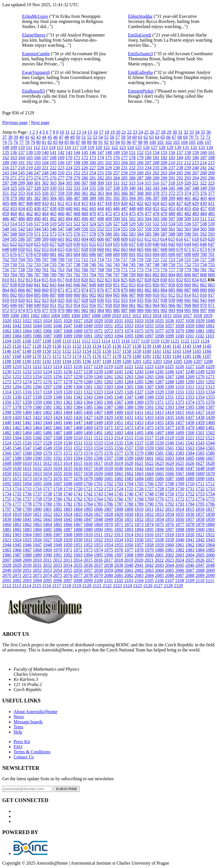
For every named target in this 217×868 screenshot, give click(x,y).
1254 (37, 377)
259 (132, 173)
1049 (88, 326)
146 (93, 152)
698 (188, 254)
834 (195, 280)
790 (61, 275)
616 (179, 239)
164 (21, 158)
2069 (210, 570)
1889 (88, 530)
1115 (116, 341)
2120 (87, 586)
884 (164, 290)
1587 (7, 458)
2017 (108, 560)
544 (37, 229)
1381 (47, 407)
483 (196, 214)
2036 (88, 565)
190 (14, 163)
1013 (147, 316)
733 (37, 265)
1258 (78, 377)
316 (156, 183)
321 (195, 183)
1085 (27, 336)
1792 (170, 504)
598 (37, 239)
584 (140, 234)
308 (93, 183)
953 (69, 305)
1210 (17, 366)
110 (21, 147)
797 (116, 275)
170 (69, 158)
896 (45, 295)
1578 (129, 453)
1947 (37, 545)
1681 (108, 479)
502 (132, 219)
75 (10, 142)
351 (6, 193)
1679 (88, 479)
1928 (58, 540)
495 (77, 219)
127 (154, 147)
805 (180, 275)
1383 (68, 407)
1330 (170, 392)
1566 (7, 453)
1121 (175, 341)
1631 (27, 468)
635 (116, 244)
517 (37, 224)
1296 (37, 387)
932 (116, 300)
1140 (157, 346)
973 (14, 310)
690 (124, 254)
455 (188, 209)
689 (116, 254)
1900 (200, 530)
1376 (210, 402)
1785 (98, 504)
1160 (147, 351)
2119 (77, 586)
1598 (119, 458)
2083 (139, 575)
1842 (37, 519)
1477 (170, 428)
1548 (37, 448)
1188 (7, 361)
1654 (47, 473)
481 (180, 214)
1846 (78, 519)
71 (197, 137)
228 (101, 168)
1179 (127, 356)
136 (14, 152)
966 (172, 305)
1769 (149, 499)
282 (101, 178)
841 (37, 285)
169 (61, 158)
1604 (180, 458)
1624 (169, 463)
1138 (137, 346)
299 (21, 183)
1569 (37, 453)
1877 (180, 524)
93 (112, 142)
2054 (58, 570)
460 (14, 214)
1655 (58, 473)
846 (77, 285)
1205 (178, 361)
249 (53, 173)
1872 (129, 524)
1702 (108, 484)
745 (132, 265)
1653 (37, 473)
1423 (47, 417)
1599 (129, 458)
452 (164, 209)
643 (180, 244)
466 (61, 214)
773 (140, 270)
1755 (7, 499)
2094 (37, 581)
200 (93, 163)
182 (164, 158)
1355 (210, 397)
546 (53, 229)
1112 (86, 341)
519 (53, 224)
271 (14, 178)
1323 (98, 392)
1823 (58, 514)
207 (148, 163)
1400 (27, 412)
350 (211, 188)
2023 (169, 560)
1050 (98, 326)
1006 (76, 316)
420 (124, 203)
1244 (149, 372)
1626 (190, 463)
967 (180, 305)
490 (37, 219)
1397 (210, 407)
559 (156, 229)
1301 (88, 387)
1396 (200, 407)
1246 (170, 372)
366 (124, 193)
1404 (68, 412)
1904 (27, 535)
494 (69, 219)
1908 (68, 535)
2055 (68, 570)
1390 (139, 407)
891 (6, 295)
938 (164, 300)
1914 (129, 535)
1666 (170, 473)
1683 (129, 479)
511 (203, 219)
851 (116, 285)
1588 (17, 458)
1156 (107, 351)
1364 (88, 402)
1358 (27, 402)
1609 (17, 463)
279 (77, 178)
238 (180, 168)
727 (203, 259)
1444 (47, 423)
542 (21, 229)
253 (85, 173)
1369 (139, 402)
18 (107, 132)
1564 (200, 448)
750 (172, 265)
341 (140, 188)
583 (132, 234)
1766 (119, 499)
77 (21, 142)
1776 (7, 504)
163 (14, 158)
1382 (58, 407)
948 (29, 305)
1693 (17, 484)
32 (186, 132)
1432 (139, 417)
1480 (200, 428)
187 (203, 158)
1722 (98, 489)
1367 (119, 402)
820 (84, 280)
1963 (200, 545)
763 (61, 270)
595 (14, 239)
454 (180, 209)
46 (55, 137)
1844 (58, 519)
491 (45, 219)
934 (132, 300)
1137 (127, 346)
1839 (7, 519)
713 (92, 259)
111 (29, 147)
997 (203, 310)
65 (163, 137)
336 (101, 188)
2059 (108, 570)
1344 (98, 397)
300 (29, 183)
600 (53, 239)
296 (211, 178)
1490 (88, 433)
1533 (98, 443)
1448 (88, 423)
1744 (108, 494)
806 (188, 275)
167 (45, 158)
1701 (98, 484)
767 (93, 270)
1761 (68, 499)
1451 (119, 423)
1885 (47, 530)
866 (21, 290)
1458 (190, 423)
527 (116, 224)
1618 (108, 463)
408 (29, 203)
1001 (25, 316)
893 (21, 295)
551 (93, 229)
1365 (98, 402)
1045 (47, 326)
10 (62, 132)
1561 (170, 448)
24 (141, 132)
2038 (108, 565)
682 (61, 254)
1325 (119, 392)
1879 (200, 524)
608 (116, 239)
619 (203, 239)
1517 (149, 438)
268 (203, 173)
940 (180, 300)
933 (124, 300)
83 (55, 142)
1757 (27, 499)
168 (53, 158)
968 (188, 305)
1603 (170, 458)
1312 (200, 387)
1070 (88, 331)
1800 (37, 509)
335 (93, 188)
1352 (180, 397)
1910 (88, 535)
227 (93, 168)
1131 (67, 346)
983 (93, 310)
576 (77, 234)
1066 (47, 331)
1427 (88, 417)
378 (6, 198)
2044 (170, 565)
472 (108, 214)
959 (116, 305)
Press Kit (22, 742)
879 (124, 290)
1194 (67, 361)
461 (21, 214)
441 (77, 209)
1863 (37, 524)
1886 (58, 530)
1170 (37, 356)
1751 (180, 494)
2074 (47, 575)
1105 (17, 341)
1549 (47, 448)
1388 (119, 407)
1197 (97, 361)
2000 (149, 555)
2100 (98, 581)
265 (180, 173)
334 (85, 188)
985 (108, 310)
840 (29, 285)
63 (151, 137)
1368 (129, 402)
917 (211, 295)
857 (164, 285)
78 (27, 142)
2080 (108, 575)
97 (134, 142)
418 (108, 203)
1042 (17, 326)
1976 (119, 550)
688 (108, 254)
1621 (139, 463)
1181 (147, 356)
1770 (159, 499)
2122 (107, 586)
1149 (37, 351)
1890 (98, 530)
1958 (149, 545)
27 (158, 132)
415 (84, 203)
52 (89, 137)
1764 (98, 499)
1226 (179, 366)
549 (77, 229)
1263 (129, 377)
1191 (37, 361)
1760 (58, 499)
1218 (98, 366)
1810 (139, 509)
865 (14, 290)
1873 (139, 524)
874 (85, 290)
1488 (68, 433)
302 (45, 183)
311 (116, 183)
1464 (37, 428)
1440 (7, 423)
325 (14, 188)
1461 (7, 428)
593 (211, 234)
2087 (180, 575)
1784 (88, 504)
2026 (200, 560)
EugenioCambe (36, 54)
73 (208, 137)
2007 (7, 560)
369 (148, 193)
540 (6, 229)
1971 (68, 550)
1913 (118, 535)
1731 (190, 489)
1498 (170, 433)
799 (132, 275)
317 (164, 183)
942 (196, 300)
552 (101, 229)
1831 (139, 514)
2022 (159, 560)
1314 (7, 392)
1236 (68, 372)
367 (132, 193)
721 (156, 259)
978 (53, 310)
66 (168, 137)
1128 (37, 346)
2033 (58, 565)
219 (29, 168)
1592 (58, 458)
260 (140, 173)
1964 (210, 545)
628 (61, 244)
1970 (58, 550)
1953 (98, 545)
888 (196, 290)
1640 (119, 468)
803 (164, 275)
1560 (159, 448)
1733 (210, 489)
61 (140, 137)
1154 (87, 351)
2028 (7, 565)
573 (53, 234)
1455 (159, 423)
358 (61, 193)
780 (196, 270)
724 (179, 259)
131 (186, 147)
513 (6, 224)
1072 (108, 331)
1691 (210, 479)
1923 (7, 540)
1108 (47, 341)
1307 (149, 387)
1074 (129, 331)
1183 (167, 356)
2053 (47, 570)
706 (37, 259)
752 (188, 265)
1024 (47, 321)
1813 (169, 509)
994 (180, 310)
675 (6, 254)
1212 (37, 366)
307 (85, 183)
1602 (159, 458)
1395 (190, 407)
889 (203, 290)
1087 (47, 336)
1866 (68, 524)
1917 (159, 535)
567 (6, 234)
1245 (159, 372)
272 (21, 178)
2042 (149, 565)
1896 (159, 530)
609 (124, 239)
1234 (47, 372)
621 (6, 244)
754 (203, 265)
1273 (17, 382)
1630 (17, 468)
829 (156, 280)
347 (188, 188)
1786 (108, 504)
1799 (27, 509)
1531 (78, 443)
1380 (37, 407)
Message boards (28, 722)
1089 (68, 336)
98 (140, 142)
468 (77, 214)
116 (68, 147)
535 (180, 224)
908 (140, 295)
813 (29, 280)
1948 (47, 545)
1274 (27, 382)
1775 (210, 499)
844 (61, 285)
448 (132, 209)
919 (14, 300)
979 (61, 310)
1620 (129, 463)
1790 (149, 504)
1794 (190, 504)
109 (14, 147)
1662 (129, 473)
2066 (180, 570)
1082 (210, 331)
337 (108, 188)
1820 (27, 514)
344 (164, 188)
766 (85, 270)
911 (164, 295)
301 (37, 183)
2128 (168, 586)
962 (140, 305)
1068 (68, 331)
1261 (108, 377)
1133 (87, 346)
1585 (200, 453)
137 (21, 152)
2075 (58, 575)
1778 (27, 504)
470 (93, 214)
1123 (195, 341)
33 (192, 132)
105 (192, 142)
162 (6, 158)
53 (95, 137)
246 (29, 173)
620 (211, 239)
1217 (88, 366)
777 (172, 270)
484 (203, 214)
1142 (177, 346)
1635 (68, 468)
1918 (169, 535)
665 (140, 249)
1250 (210, 372)
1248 (190, 372)
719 (140, 259)
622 (14, 244)
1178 (117, 356)
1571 (58, 453)
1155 (97, 351)
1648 (200, 468)
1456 (170, 423)
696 (172, 254)
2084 (149, 575)
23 (135, 132)
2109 (190, 581)
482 (188, 214)
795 (101, 275)
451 (156, 209)
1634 (58, 468)
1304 (119, 387)
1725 (129, 489)
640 (156, 244)
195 (53, 163)
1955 (119, 545)
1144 (197, 346)
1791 (159, 504)
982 (85, 310)
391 (108, 198)
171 (77, 158)
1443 (37, 423)
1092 (98, 336)
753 (196, 265)
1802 (58, 509)
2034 (68, 565)
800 (140, 275)
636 (124, 244)
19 (112, 132)
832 (179, 280)
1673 (27, 479)
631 (85, 244)
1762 (78, 499)
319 (179, 183)
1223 (149, 366)
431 (211, 203)
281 (93, 178)
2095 (47, 581)
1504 (17, 438)
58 (123, 137)
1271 (210, 377)
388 (85, 198)
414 (77, 203)
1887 (68, 530)
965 (164, 305)
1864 (47, 524)
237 (172, 168)
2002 (170, 555)
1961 (180, 545)
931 (108, 300)
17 (101, 132)
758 (21, 270)
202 (108, 163)
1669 (200, 473)
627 (53, 244)
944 (211, 300)
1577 (119, 453)
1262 (119, 377)
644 (188, 244)
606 (101, 239)
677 (21, 254)
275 (45, 178)
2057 (88, 570)
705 (29, 259)
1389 (129, 407)
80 (38, 142)
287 (140, 178)
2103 (129, 581)
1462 (17, 428)
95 (123, 142)
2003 (180, 555)
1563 (190, 448)
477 (148, 214)
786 (29, 275)
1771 (170, 499)
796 (108, 275)
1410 (129, 412)
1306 (139, 387)
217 (14, 168)
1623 (159, 463)
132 (194, 147)
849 (101, 285)
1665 (159, 473)
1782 (68, 504)
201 (101, 163)
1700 (88, 484)
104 (184, 142)
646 (203, 244)
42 (33, 137)
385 (61, 198)
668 (164, 249)
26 (152, 132)
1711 (200, 484)
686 (93, 254)
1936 (139, 540)
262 (156, 173)
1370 (149, 402)
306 (77, 183)
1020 (7, 321)
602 (69, 239)
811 (13, 280)
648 (6, 249)
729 (6, 265)
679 (37, 254)
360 (77, 193)
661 (108, 249)
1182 (157, 356)
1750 (170, 494)
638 (140, 244)
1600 (139, 458)
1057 (170, 326)
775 (156, 270)
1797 (7, 509)
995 (188, 310)
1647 (190, 468)
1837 (200, 514)
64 (157, 137)
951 (53, 305)
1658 (88, 473)
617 (187, 239)
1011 (126, 316)
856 (156, 285)
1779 (37, 504)
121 (107, 147)
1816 (200, 509)
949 (37, 305)
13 (79, 132)
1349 (149, 397)
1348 (139, 397)
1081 (200, 331)
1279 (78, 382)
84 (61, 142)
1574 (88, 453)
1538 (149, 443)
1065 (37, 331)
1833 (159, 514)
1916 (149, 535)
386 (69, 198)
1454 (149, 423)
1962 (190, 545)
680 (45, 254)
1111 (76, 341)
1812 (159, 509)
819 (77, 280)
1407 (98, 412)
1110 (67, 341)
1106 (27, 341)
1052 (119, 326)
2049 (7, 570)
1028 (88, 321)
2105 (149, 581)
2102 (119, 581)
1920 (190, 535)
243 (6, 173)
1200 (127, 361)
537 (196, 224)
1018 (198, 316)
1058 (180, 326)
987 (124, 310)
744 (124, 265)
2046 (190, 565)
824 (116, 280)
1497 (159, 433)
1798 (17, 509)
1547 (27, 448)
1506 (37, 438)
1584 (190, 453)
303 (53, 183)
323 (211, 183)
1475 (149, 428)
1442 (27, 423)
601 (61, 239)
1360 (47, 402)
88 (84, 142)
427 (179, 203)
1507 (47, 438)
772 (132, 270)
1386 (98, 407)
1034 (149, 321)
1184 (177, 356)
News (19, 717)
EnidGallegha (140, 72)
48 (67, 137)
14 (84, 132)
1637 (88, 468)
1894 (139, 530)
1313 (210, 387)
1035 (159, 321)
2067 (190, 570)
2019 (129, 560)
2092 (17, 581)
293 (188, 178)
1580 (149, 453)
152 (140, 152)
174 (101, 158)
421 (132, 203)
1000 (15, 316)
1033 (139, 321)
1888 (78, 530)
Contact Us (24, 757)
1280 (88, 382)
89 (89, 142)
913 (179, 295)
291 (172, 178)
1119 (155, 341)
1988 (27, 555)
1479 (190, 428)
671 (188, 249)
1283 (119, 382)
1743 (98, 494)
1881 (7, 530)
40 (21, 137)
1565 (210, 448)
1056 (159, 326)
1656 (68, 473)
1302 (98, 387)
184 (180, 158)
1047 (68, 326)
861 (196, 285)
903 (101, 295)
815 (45, 280)
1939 (170, 540)
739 (85, 265)
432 (6, 209)
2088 (190, 575)
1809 (129, 509)
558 (148, 229)
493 (61, 219)
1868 (88, 524)
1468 (78, 428)
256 (108, 173)
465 (53, 214)
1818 (7, 514)
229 (108, 168)
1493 (119, 433)
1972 (78, 550)
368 (140, 193)
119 (91, 147)
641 (164, 244)
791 (69, 275)
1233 (37, 372)
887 (188, 290)
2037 (98, 565)
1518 (159, 438)
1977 (129, 550)
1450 (108, 423)
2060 (119, 570)
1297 (47, 387)
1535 (119, 443)
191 (21, 163)
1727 (149, 489)
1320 (68, 392)
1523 (210, 438)
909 (148, 295)
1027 (78, 321)
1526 (27, 443)
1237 (78, 372)
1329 (159, 392)
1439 (210, 417)
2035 (78, 565)
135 (6, 152)
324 (6, 188)
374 (188, 193)
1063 (17, 331)
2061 (129, 570)
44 (44, 137)
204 (124, 163)
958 (108, 305)
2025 (190, 560)
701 (211, 254)
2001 (159, 555)
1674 (37, 479)
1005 (66, 316)
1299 (68, 387)
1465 (47, 428)
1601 (149, 458)
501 (124, 219)
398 (164, 198)
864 (6, 290)
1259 (88, 377)
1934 (119, 540)
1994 (88, 555)
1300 (78, 387)
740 (93, 265)
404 (211, 198)
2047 (200, 565)
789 (53, 275)
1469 (88, 428)
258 (124, 173)
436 (37, 209)
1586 (210, 453)
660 (101, 249)
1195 (77, 361)
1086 (37, 336)
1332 (190, 392)
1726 (139, 489)
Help (18, 732)
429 (195, 203)
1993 (78, 555)
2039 (119, 565)
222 (53, 168)
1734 (7, 494)
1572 (68, 453)
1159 (137, 351)
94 (118, 142)
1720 (78, 489)
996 (196, 310)
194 (45, 163)
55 (106, 137)
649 (14, 249)
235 (156, 168)
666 (148, 249)
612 (148, 239)
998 (211, 310)
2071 (17, 575)
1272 (7, 382)
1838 (210, 514)
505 (156, 219)
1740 (68, 494)
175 (108, 158)
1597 (108, 458)
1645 (170, 468)
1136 (117, 346)
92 (106, 142)
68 (180, 137)
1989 (37, 555)
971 (211, 305)
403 (203, 198)
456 (196, 209)
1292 (210, 382)
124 (130, 147)
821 (92, 280)
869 (45, 290)
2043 (159, 565)
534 (172, 224)
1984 (200, 550)
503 (140, 219)
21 (124, 132)
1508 (58, 438)
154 (156, 152)
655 (61, 249)
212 (187, 163)
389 (93, 198)
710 (69, 259)
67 (174, 137)
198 (77, 163)
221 (45, 168)
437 (45, 209)
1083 (7, 336)
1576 (108, 453)
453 (172, 209)
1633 (47, 468)
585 (148, 234)
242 (211, 168)
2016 (98, 560)
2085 (159, 575)
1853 (149, 519)
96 (129, 142)
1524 (7, 443)
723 (172, 259)
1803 (68, 509)
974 (21, 310)
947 (21, 305)
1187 (207, 356)
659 (93, 249)
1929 (68, 540)
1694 (27, 484)
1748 (149, 494)
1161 (157, 351)
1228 (200, 366)
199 (85, 163)
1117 (135, 341)
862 (203, 285)
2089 (200, 575)
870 (53, 290)
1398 (7, 412)
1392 (159, 407)
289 (156, 178)
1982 (180, 550)
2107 (170, 581)
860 (188, 285)
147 (101, 152)
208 (156, 163)
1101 (189, 336)
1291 (200, 382)
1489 (78, 433)
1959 (159, 545)
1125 (7, 346)
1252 (17, 377)
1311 (190, 387)
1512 (98, 438)
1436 (180, 417)
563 (188, 229)
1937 (149, 540)
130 (178, 147)
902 (93, 295)
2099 (88, 581)
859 (180, 285)
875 (93, 290)
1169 (27, 356)
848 (93, 285)
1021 (17, 321)
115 (60, 147)
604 (85, 239)
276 (53, 178)
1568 (27, 453)
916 (203, 295)
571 (37, 234)
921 (29, 300)
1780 (47, 504)
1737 (37, 494)
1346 (119, 397)
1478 (180, 428)
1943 (210, 540)
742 (108, 265)
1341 (68, 397)
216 (6, 168)
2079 (98, 575)
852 (124, 285)
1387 (108, 407)
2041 (139, 565)
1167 (7, 356)
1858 (200, 519)
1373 (180, 402)
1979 (149, 550)
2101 (108, 581)
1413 (159, 412)
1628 (210, 463)
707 (45, 259)
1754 (210, 494)
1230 (7, 372)
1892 (119, 530)
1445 (58, 423)
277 (61, 178)
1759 (47, 499)
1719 (68, 489)
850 (108, 285)
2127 (158, 586)
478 (156, 214)
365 (116, 193)
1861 (17, 524)
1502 (210, 433)
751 (180, 265)
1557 (129, 448)
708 (53, 259)
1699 (78, 484)
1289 (180, 382)
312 (124, 183)
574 (61, 234)
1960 (170, 545)
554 (116, 229)
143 (69, 152)
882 (148, 290)
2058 (98, 570)
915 (195, 295)
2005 (200, 555)
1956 (129, 545)
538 (203, 224)
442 (85, 209)
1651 (17, 473)
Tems (18, 727)
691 (132, 254)
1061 (210, 326)
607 (108, 239)
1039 (200, 321)
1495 (139, 433)
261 (148, 173)
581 (116, 234)
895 (37, 295)
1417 (200, 412)
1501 (200, 433)
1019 (208, 316)
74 (5, 142)
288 (148, 178)
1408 (108, 412)
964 (156, 305)
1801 (47, 509)
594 (6, 239)
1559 (149, 448)
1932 (98, 540)
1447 (78, 423)
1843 (47, 519)
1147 (17, 351)
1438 (200, 417)
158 (188, 152)
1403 (58, 412)
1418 (210, 412)
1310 (180, 387)
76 (16, 142)
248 (45, 173)
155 (164, 152)
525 (101, 224)
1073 (119, 331)
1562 (180, 448)
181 (156, 158)
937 (156, 300)
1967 (27, 550)
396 (148, 198)
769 (108, 270)
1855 (170, 519)
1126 (17, 346)
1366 (108, 402)
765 (77, 270)
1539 (159, 443)
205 (132, 163)
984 (101, 310)
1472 (119, 428)
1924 (17, 540)
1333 (200, 392)
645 (196, 244)
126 (146, 147)
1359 (37, 402)
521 (69, 224)
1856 (180, 519)
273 (29, 178)
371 (164, 193)
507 (172, 219)
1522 (200, 438)
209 (164, 163)
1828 (108, 514)
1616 (88, 463)
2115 (37, 586)
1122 (185, 341)
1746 (129, 494)
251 (69, 173)
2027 (210, 560)
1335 (7, 397)
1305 (129, 387)
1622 (149, 463)
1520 (179, 438)
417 (100, 203)
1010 (116, 316)
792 (77, 275)
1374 (190, 402)
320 (187, 183)
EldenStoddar (140, 16)
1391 (149, 407)
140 (45, 152)
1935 (129, 540)
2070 (7, 575)
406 (14, 203)
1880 (210, 524)
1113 (96, 341)
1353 (190, 397)
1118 (145, 341)
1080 (190, 331)
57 (118, 137)
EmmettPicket (141, 91)
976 (37, 310)
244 (14, 173)
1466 (58, 428)
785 (21, 275)
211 (180, 163)
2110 (200, 581)
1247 (180, 372)
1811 (149, 509)
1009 (106, 316)
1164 (187, 351)
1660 (108, 473)
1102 (200, 336)
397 (156, 198)
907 (132, 295)
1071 (98, 331)
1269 (190, 377)
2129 (178, 586)
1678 (78, 479)
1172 (57, 356)
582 (124, 234)
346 (180, 188)
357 (53, 193)
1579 (139, 453)
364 (108, 193)
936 (148, 300)
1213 (47, 366)
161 (211, 152)
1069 (78, 331)
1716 (37, 489)
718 (132, 259)
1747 (139, 494)
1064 (27, 331)
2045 (180, 565)
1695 (37, 484)
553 (108, 229)
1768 (139, 499)
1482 (7, 433)
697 (180, 254)
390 (101, 198)
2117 (57, 586)
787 (37, 275)
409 (37, 203)
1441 (17, 423)
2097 (68, 581)
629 (69, 244)
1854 (159, 519)
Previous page (15, 122)
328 (37, 188)
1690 (200, 479)
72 (202, 137)
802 (156, 275)
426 (172, 203)
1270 (200, 377)
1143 (187, 346)
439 (61, 209)
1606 (200, 458)
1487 (58, 433)
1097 (149, 336)
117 (75, 147)
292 (180, 178)
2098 (78, 581)
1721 (88, 489)
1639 (108, 468)
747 (148, 265)
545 (45, 229)
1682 (119, 479)
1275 (37, 382)
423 (148, 203)
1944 (7, 545)
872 (69, 290)
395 (140, 198)
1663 (139, 473)
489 (29, 219)
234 (148, 168)
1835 (180, 514)
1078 (170, 331)
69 (185, 137)
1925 (27, 540)
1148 (27, 351)
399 (172, 198)
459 (6, 214)
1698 (68, 484)
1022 (27, 321)
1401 (37, 412)
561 (172, 229)
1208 (208, 361)
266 (188, 173)
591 (196, 234)
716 (116, 259)
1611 (37, 463)
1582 (170, 453)
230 (116, 168)
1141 (167, 346)
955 (85, 305)
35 (203, 132)
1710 (190, 484)
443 (93, 209)
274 (37, 178)
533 (164, 224)
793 (85, 275)
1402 (47, 412)
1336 (17, 397)
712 (84, 259)
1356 (7, 402)
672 (196, 249)
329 (45, 188)
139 (37, 152)
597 (29, 239)
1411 (139, 412)
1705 (139, 484)
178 (132, 158)
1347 (129, 397)
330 (53, 188)
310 (108, 183)
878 (116, 290)
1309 (170, 387)
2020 (139, 560)
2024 (179, 560)
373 (180, 193)
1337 (27, 397)
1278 (68, 382)
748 (156, 265)
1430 (119, 417)
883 (156, 290)
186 (196, 158)
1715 (27, 489)
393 (124, 198)
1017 (187, 316)
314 (140, 183)
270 (6, 178)
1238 (88, 372)
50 (78, 137)
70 (191, 137)
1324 (108, 392)
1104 (7, 341)
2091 (7, 581)
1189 (17, 361)
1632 (37, 468)
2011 (47, 560)
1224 (159, 366)
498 (101, 219)
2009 (27, 560)
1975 (108, 550)
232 (132, 168)
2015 (88, 560)
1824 (68, 514)
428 (187, 203)
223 (61, 168)
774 (148, 270)
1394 (180, 407)
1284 (129, 382)
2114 (27, 586)
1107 (37, 341)
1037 (180, 321)
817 (61, 280)
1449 (98, 423)
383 (45, 198)
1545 (7, 448)
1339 (47, 397)
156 (172, 152)
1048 (78, 326)
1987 (17, 555)
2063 (149, 570)
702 (6, 259)
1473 (129, 428)
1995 (98, 555)
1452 (129, 423)
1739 (58, 494)
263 (164, 173)
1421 (27, 417)
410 (45, 203)
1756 (17, 499)
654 (53, 249)
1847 (88, 519)
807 (196, 275)
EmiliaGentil (140, 35)
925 (61, 300)
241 (203, 168)
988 (132, 310)
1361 (58, 402)
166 (37, 158)
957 (101, 305)
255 (101, 173)
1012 (136, 316)
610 (132, 239)
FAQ (18, 747)
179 (140, 158)
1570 (47, 453)
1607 (210, 458)
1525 (17, 443)
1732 (200, 489)
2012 (57, 560)
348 (196, 188)
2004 (190, 555)
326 (21, 188)
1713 (7, 489)
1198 (107, 361)
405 (6, 203)
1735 (17, 494)
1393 (170, 407)
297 (6, 183)
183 (172, 158)
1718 (58, 489)
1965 (7, 550)
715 (108, 259)
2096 (58, 581)
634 (108, 244)
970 (203, 305)
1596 (98, 458)
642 (172, 244)
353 (21, 193)
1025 (58, 321)
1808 (119, 509)
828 (148, 280)
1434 (159, 417)
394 (132, 198)
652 (37, 249)
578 (93, 234)
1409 (119, 412)
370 (156, 193)
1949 (58, 545)
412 (61, 203)
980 (69, 310)
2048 (210, 565)
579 (101, 234)
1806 (98, 509)
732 (29, 265)
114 (52, 147)
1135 (107, 346)
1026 (68, 321)
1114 (106, 341)
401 (188, 198)
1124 (205, 341)
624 (29, 244)
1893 (129, 530)
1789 (139, 504)
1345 (108, 397)
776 (164, 270)
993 (172, 310)
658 (85, 249)
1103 (210, 336)
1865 (58, 524)
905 (116, 295)
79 (33, 142)
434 (21, 209)
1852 (139, 519)
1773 (190, 499)
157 (180, 152)
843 (53, 285)
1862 (27, 524)
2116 (47, 586)
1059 (190, 326)
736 (61, 265)
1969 (47, 550)
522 (77, 224)
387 (77, 198)
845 (69, 285)
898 (61, 295)
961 (132, 305)
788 (45, 275)
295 (203, 178)
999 (6, 316)
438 (53, 209)
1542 (190, 443)
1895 (149, 530)
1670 (210, 473)
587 (164, 234)
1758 (37, 499)
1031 (119, 321)
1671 (7, 479)
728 (211, 259)
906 (124, 295)
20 (118, 132)
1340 (58, 397)
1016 (177, 316)
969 (196, 305)
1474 (139, 428)
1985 (210, 550)
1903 (17, 535)
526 (108, 224)
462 (29, 214)
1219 (108, 366)
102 (168, 142)
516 (29, 224)
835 (203, 280)
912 (172, 295)
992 (164, 310)
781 (203, 270)
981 (77, 310)
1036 (170, 321)
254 (93, 173)
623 (21, 244)
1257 (68, 377)
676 (14, 254)
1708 (170, 484)
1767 (129, 499)
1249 (200, 372)
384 (53, 198)
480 (172, 214)
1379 (27, 407)
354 (29, 193)
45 (50, 137)
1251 (7, 377)
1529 (58, 443)
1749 (159, 494)
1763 (88, 499)
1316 (27, 392)
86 (72, 142)
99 (146, 142)
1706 (149, 484)
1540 (170, 443)
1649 (210, 468)
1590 (37, 458)
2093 (27, 581)
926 (69, 300)
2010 (37, 560)
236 (164, 168)
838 (14, 285)
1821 (37, 514)
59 (129, 137)
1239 (98, 372)
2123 (117, 586)
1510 (78, 438)
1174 (77, 356)
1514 (118, 438)
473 (116, 214)
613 (156, 239)
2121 (97, 586)
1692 (7, 484)
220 (37, 168)
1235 (58, 372)
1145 (207, 346)
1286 (149, 382)
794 (93, 275)
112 (37, 147)
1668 (190, 473)
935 (140, 300)
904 (108, 295)
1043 (27, 326)
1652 (27, 473)
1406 (88, 412)
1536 (129, 443)
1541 (180, 443)
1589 (27, 458)
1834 (170, 514)
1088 (58, 336)
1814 (179, 509)
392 (116, 198)
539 (211, 224)
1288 (170, 382)
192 (29, 163)
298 (14, 183)
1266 (159, 377)
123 (122, 147)
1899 (190, 530)
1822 (47, 514)
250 (61, 173)
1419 (7, 417)
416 (92, 203)
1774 (200, 499)
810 (6, 280)
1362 (68, 402)
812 (21, 280)
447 (124, 209)
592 (203, 234)
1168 (17, 356)
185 (188, 158)
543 (29, 229)
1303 (108, 387)
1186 (197, 356)
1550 (58, 448)
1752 (190, 494)
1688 (180, 479)
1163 (177, 351)
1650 (7, 473)
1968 (37, 550)
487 (14, 219)
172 (85, 158)
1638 (98, 468)
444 (101, 209)
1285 (139, 382)
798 (124, 275)
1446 (68, 423)
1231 (17, 372)
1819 (17, 514)
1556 (119, 448)
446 (116, 209)
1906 (47, 535)
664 (132, 249)
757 (14, 270)
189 (6, 163)
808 (203, 275)
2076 (68, 575)
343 (156, 188)
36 (209, 132)
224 (69, 168)
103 (176, 142)
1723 (108, 489)
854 (140, 285)
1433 (149, 417)
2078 (88, 575)
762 (53, 270)
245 (21, 173)
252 (77, 173)
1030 (108, 321)
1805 (88, 509)
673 (203, 249)
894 (29, 295)
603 (77, 239)
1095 (129, 336)
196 (61, 163)
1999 (139, 555)
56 (112, 137)
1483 (17, 433)
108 (6, 147)
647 (211, 244)
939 (172, 300)
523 (85, 224)
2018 (118, 560)
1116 (126, 341)
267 (196, 173)
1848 (98, 519)
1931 (88, 540)
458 (211, 209)
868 (37, 290)
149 (116, 152)
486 (6, 219)
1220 (118, 366)
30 (175, 132)
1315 (17, 392)
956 (93, 305)
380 (21, 198)
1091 (88, 336)
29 (169, 132)
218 (21, 168)
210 (172, 163)
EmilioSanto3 (140, 54)
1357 (17, 402)
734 (45, 265)
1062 (7, 331)
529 (132, 224)
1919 (179, 535)
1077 (159, 331)
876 (101, 290)
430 (203, 203)
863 (211, 285)
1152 (67, 351)
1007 (86, 316)
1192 (47, 361)
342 (148, 188)
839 (21, 285)
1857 (190, 519)
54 (101, 137)
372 (172, 193)
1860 (7, 524)
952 (61, 305)
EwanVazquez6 (36, 72)
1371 (159, 402)
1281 (98, 382)
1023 (37, 321)
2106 (159, 581)
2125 (138, 586)
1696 (47, 484)
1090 (78, 336)
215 (211, 163)
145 (85, 152)
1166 (207, 351)
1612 (47, 463)
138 (29, 152)
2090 (210, 575)
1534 (108, 443)
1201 (137, 361)
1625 (179, 463)
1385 (88, 407)
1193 (57, 361)
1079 (180, 331)
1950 (68, 545)
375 (196, 193)
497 (93, 219)
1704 (129, 484)
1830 (129, 514)
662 (116, 249)
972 (6, 310)
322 (203, 183)
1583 (180, 453)
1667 (180, 473)
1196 (87, 361)
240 (196, 168)
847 (85, 285)
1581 (159, 453)
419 (116, 203)
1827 (98, 514)
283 (108, 178)
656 (69, 249)
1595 (88, 458)
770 (116, 270)
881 (140, 290)
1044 (37, 326)
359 (69, 193)
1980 (159, 550)
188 (211, 158)
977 (45, 310)
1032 (129, 321)
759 (29, 270)
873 (77, 290)
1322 (88, 392)
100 (153, 142)
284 (116, 178)
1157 (117, 351)
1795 (200, 504)
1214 (57, 366)
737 (69, 265)
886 (180, 290)
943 (203, 300)
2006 (210, 555)
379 (14, 198)
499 (108, 219)
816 (53, 280)
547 (61, 229)
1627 (200, 463)
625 (37, 244)
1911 (98, 535)
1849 (108, 519)
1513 (108, 438)
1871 (119, 524)
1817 (210, 509)
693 (148, 254)
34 (197, 132)
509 (188, 219)
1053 (129, 326)
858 (172, 285)
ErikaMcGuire (35, 16)
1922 (210, 535)
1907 (58, 535)
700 (203, 254)
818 (69, 280)
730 (14, 265)
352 (14, 193)
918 (6, 300)
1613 (57, 463)
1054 (139, 326)
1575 (98, 453)
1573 (78, 453)
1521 (190, 438)
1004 (55, 316)
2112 (7, 586)
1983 (190, 550)
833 (187, 280)
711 (77, 259)
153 (148, 152)
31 (180, 132)
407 (21, 203)
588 (172, 234)
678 (29, 254)
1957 (139, 545)
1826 (88, 514)
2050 (17, 570)
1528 (47, 443)
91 (101, 142)
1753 (200, 494)
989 (140, 310)
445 (108, 209)
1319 (58, 392)
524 (93, 224)
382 (37, 198)
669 (172, 249)
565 (203, 229)
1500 (190, 433)
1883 (27, 530)
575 (69, 234)
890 (211, 290)
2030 (27, 565)
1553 (88, 448)
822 (100, 280)
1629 (7, 468)
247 (37, 173)
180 (148, 158)
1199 (117, 361)
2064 (159, 570)
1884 (37, 530)
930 (101, 300)
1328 (149, 392)
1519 (169, 438)
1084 (17, 336)
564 (196, 229)
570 (29, 234)
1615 (78, 463)
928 (85, 300)
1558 (139, 448)
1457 (180, 423)
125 (138, 147)
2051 (27, 570)
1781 (58, 504)
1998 (129, 555)
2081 (119, 575)
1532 (88, 443)
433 (14, 209)
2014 (78, 560)
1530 (68, 443)
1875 (159, 524)
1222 (139, 366)
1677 (68, 479)
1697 (58, 484)
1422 (37, 417)
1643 (149, 468)
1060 (200, 326)
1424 (58, 417)
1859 (210, 519)
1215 (68, 366)
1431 (129, 417)
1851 (129, 519)
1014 (157, 316)
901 (85, 295)
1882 (17, 530)
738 (77, 265)
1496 (149, 433)
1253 (27, 377)
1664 (149, 473)
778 (180, 270)
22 (129, 132)
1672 (17, 479)
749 (164, 265)
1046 (58, 326)
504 (148, 219)
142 (61, 152)
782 (211, 270)
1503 (7, 438)
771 (124, 270)
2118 (67, 586)
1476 (159, 428)
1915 (139, 535)
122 (114, 147)
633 (101, 244)
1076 (149, 331)
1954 (108, 545)
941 (188, 300)
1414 (169, 412)
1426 (78, 417)
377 (211, 193)
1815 (190, 509)
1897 (170, 530)
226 (85, 168)
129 (170, 147)
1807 (108, 509)
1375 (200, 402)
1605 (190, 458)
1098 (159, 336)
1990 (47, 555)
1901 (210, 530)
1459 (200, 423)
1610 (27, 463)
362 (93, 193)
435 (29, 209)
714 (100, 259)
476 (140, 214)
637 (132, 244)
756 (6, 270)
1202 (147, 361)
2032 (47, 565)
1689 (190, 479)
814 (37, 280)
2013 (68, 560)
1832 (149, 514)
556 (132, 229)
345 (172, 188)
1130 (57, 346)
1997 (119, 555)
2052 (37, 570)
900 (77, 295)
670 (180, 249)
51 (84, 137)
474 (124, 214)
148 (108, 152)
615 (172, 239)
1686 (159, 479)
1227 (190, 366)
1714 (17, 489)
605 (93, 239)
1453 (139, 423)
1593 (68, 458)
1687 (170, 479)
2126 (148, 586)
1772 (180, 499)
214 (203, 163)
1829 (119, 514)
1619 (118, 463)
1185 (187, 356)
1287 (159, 382)
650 (21, 249)
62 (146, 137)
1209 (7, 366)
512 (211, 219)
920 (21, 300)
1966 (17, 550)
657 (77, 249)
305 (69, 183)
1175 (87, 356)
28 (163, 132)
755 (211, 265)
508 (180, 219)
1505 (27, 438)
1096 (139, 336)
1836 (190, 514)
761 (45, 270)
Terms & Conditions (32, 752)
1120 (165, 341)
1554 (98, 448)
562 (180, 229)
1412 (149, 412)
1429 (108, 417)
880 (132, 290)
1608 (7, 463)
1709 (180, 484)
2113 (17, 586)
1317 (37, 392)
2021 (149, 560)
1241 (119, 372)
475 (132, 214)
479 (164, 214)
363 (101, 193)
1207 (198, 361)
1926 (37, 540)
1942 (200, 540)
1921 (200, 535)
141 (53, 152)
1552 (78, 448)
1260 (98, 377)
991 (156, 310)
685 (85, 254)
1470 (98, 428)
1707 (159, 484)
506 (164, 219)
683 (69, 254)
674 (211, 249)
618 (195, 239)
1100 (180, 336)
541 (14, 229)
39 (16, 137)
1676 (58, 479)
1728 (159, 489)
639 (148, 244)
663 (124, 249)
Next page (40, 122)
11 (67, 132)
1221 (129, 366)
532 (156, 224)
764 (69, 270)
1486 (47, 433)
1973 (88, 550)
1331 (180, 392)
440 (69, 209)
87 (78, 142)
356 (45, 193)
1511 (88, 438)
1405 (78, 412)
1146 (7, 351)
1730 (180, 489)
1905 (37, 535)
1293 (7, 387)
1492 (108, 433)
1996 (108, 555)
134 (209, 147)
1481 (210, 428)
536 (188, 224)
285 (124, 178)
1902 (7, 535)
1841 (27, 519)
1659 (98, 473)
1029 (98, 321)
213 (195, 163)
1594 (78, 458)
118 (83, 147)
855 (148, 285)
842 (45, 285)
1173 (67, 356)
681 (53, 254)
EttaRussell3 (33, 91)
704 (21, 259)
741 (101, 265)
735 (53, 265)
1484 (27, 433)
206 (140, 163)
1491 (98, 433)
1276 (47, 382)
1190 (27, 361)
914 (187, 295)
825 (124, 280)
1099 (170, 336)
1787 (119, 504)
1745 (119, 494)
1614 (68, 463)
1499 (180, 433)
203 (116, 163)
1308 (159, 387)
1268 (180, 377)
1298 (58, 387)
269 (211, 173)
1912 (108, 535)
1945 (17, 545)
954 (77, 305)
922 (37, 300)
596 (21, 239)
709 (61, 259)
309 (101, 183)
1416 (190, 412)
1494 (129, 433)
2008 (17, 560)
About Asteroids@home (35, 712)
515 (21, 224)
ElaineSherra (34, 35)
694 (156, 254)
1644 (159, 468)
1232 (27, 372)
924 (53, 300)
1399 (17, 412)
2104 (139, 581)
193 (37, 163)
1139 (147, 346)
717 (124, 259)
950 (45, 305)
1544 (210, 443)
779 (188, 270)
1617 (98, 463)
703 (14, 259)
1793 (180, 504)
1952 (88, 545)
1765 (108, 499)
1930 (78, 540)
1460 (210, 423)
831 (172, 280)
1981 (170, 550)
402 (196, 198)
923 (45, 300)
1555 (108, 448)
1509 (68, 438)
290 (164, 178)
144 (77, 152)
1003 (45, 316)
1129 (47, 346)
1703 (119, 484)
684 (77, 254)
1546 (17, 448)
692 (140, 254)
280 (85, 178)
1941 (190, 540)
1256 (58, 377)
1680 (98, 479)
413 (69, 203)
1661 (119, 473)
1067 (58, 331)
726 (195, 259)
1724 (119, 489)
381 (29, 198)
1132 (77, 346)
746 (140, 265)
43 (38, 137)
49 (72, 137)
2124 (127, 586)
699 (196, 254)
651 (29, 249)
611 (140, 239)
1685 (149, 479)
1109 (57, 341)
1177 (107, 356)
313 (132, 183)
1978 (139, 550)
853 (132, 285)
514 (14, 224)
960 (124, 305)
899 (69, 295)
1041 (7, 326)
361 (85, 193)
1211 (27, 366)
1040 (210, 321)
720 (148, 259)
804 (172, 275)
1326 (129, 392)
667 (156, 249)
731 (21, 265)
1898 (180, 530)
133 (201, 147)
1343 (88, 397)
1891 (108, 530)
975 (29, 310)
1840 (17, 519)
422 (140, 203)
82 (50, 142)
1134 (97, 346)
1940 (180, 540)
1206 (188, 361)
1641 (129, 468)
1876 (170, 524)
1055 (149, 326)
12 (73, 132)
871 (61, 290)
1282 (108, 382)
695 (164, 254)
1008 (96, 316)
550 (85, 229)
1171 (47, 356)
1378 (17, 407)
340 (132, 188)
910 (156, 295)
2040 (129, 565)
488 (21, 219)
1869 (98, 524)
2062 (139, 570)
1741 (78, 494)
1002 (35, 316)
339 (124, 188)
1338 (37, 397)
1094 (119, 336)
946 (14, 305)
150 (124, 152)
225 (77, 168)
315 (148, 183)
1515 (129, 438)
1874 (149, 524)
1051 (108, 326)
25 (146, 132)
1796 (210, 504)
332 (69, 188)
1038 (190, 321)
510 (196, 219)
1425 (68, 417)
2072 (27, 575)
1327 (139, 392)
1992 (68, 555)
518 (45, 224)
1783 (78, 504)
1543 (200, 443)
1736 (27, 494)
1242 (129, 372)
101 (160, 142)
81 (44, 142)
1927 (47, 540)
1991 (58, 555)
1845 (68, 519)
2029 (17, 565)
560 (164, 229)
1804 (78, 509)
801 (148, 275)
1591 (47, 458)
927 (77, 300)
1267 (170, 377)
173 (93, 158)
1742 (88, 494)
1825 (78, 514)
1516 (139, 438)
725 (187, 259)
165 (29, 158)
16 (96, 132)
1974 (98, 550)
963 (148, 305)
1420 (17, 417)
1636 (78, 468)
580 (108, 234)
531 (148, 224)
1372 (170, 402)
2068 (200, 570)
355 (37, 193)
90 (95, 142)
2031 (37, 565)
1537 (139, 443)
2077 (78, 575)
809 (211, 275)
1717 (47, 489)
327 (29, 188)
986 (116, 310)
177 (124, 158)
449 (140, 209)
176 (116, 158)
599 (45, 239)
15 (90, 132)
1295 (27, 387)
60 (134, 137)
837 (6, 285)
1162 (167, 351)
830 (164, 280)
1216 (78, 366)
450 (148, 209)
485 (211, 214)
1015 (167, 316)
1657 (78, 473)
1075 (139, 331)
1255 (47, 377)
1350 (159, 397)
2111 (210, 581)
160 (203, 152)
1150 (47, 351)
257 (116, 173)
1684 (139, 479)
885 (172, 290)
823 (108, 280)
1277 (58, 382)
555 (124, 229)
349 (203, 188)
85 (67, 142)
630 (77, 244)
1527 (37, 443)
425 (164, 203)
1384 (78, 407)
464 (45, 214)
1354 (200, 397)
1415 (179, 412)
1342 (78, 397)
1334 (210, 392)
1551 (68, 448)
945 (6, 305)
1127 (27, 346)
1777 (17, 504)
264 (172, 173)
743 (116, 265)
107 (208, 142)
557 (140, 229)
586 (156, 234)
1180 (137, 356)
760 (37, 270)
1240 (108, 372)
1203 (157, 361)
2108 (180, 581)
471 (101, 214)
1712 (210, 484)
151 (132, 152)
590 (188, 234)
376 (203, 193)
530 (140, 224)
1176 (97, 356)
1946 (27, 545)
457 (203, 209)
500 (116, 219)
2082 (129, 575)
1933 (108, 540)
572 (45, 234)
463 (37, 214)
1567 (17, 453)
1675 (47, 479)
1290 (190, 382)
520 (61, 224)
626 (45, 244)
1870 (108, 524)
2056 (78, 570)
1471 (108, 428)
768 (101, 270)
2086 (170, 575)
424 (156, 203)
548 (69, 229)
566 (211, 229)
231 (124, 168)
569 (21, 234)
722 (164, 259)
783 (6, 275)
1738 (47, 494)
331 (61, 188)
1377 (7, 407)
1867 (78, 524)
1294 (17, 387)
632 (93, 244)
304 (61, 183)
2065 (170, 570)
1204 (168, 361)
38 (10, 137)
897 (53, 295)
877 (108, 290)
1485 (37, 433)
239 (188, 168)
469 (85, 214)
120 (99, 147)
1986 (7, 555)
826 (132, 280)
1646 (180, 468)
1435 (170, 417)
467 (69, 214)
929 (93, 300)
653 (45, 249)
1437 (190, 417)
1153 (77, 351)
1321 (78, 392)
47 (61, 137)
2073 (37, 575)
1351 (170, 397)
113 (45, 147)
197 (69, 163)
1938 (159, 540)
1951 (78, 545)
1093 (108, 336)
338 (116, 188)
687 (101, 254)
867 (29, 290)
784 (14, 275)
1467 (68, 428)
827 (140, 280)
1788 (129, 504)
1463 (27, 428)
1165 (197, 351)
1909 (78, 535)
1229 (210, 366)
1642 (139, 468)
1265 (149, 377)
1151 (57, 351)
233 (140, 168)
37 (5, 137)
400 (180, 198)
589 (180, 234)
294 (196, 178)
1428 (98, 417)
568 (14, 234)
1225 (169, 366)
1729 (170, 489)
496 (85, 219)
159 (196, 152)
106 (200, 142)
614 (164, 239)
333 (77, 188)
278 (69, 178)
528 (124, 224)
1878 (190, 524)
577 (85, 234)
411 (53, 203)
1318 (47, 392)
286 (132, 178)
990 (148, 310)
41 (27, 137)
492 (53, 219)
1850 (119, 519)
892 (14, 295)
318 (172, 183)
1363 (78, 402)
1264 (139, 377)
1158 (127, 351)
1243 (139, 372)
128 (162, 147)
